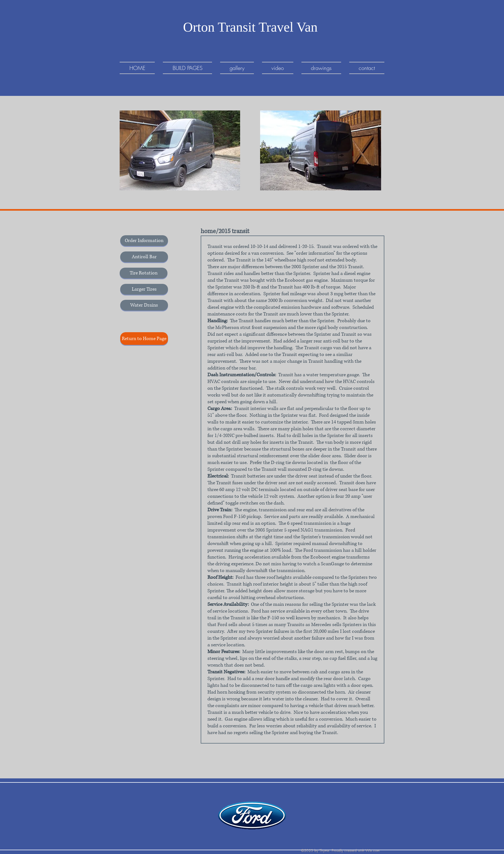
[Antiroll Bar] (144, 257)
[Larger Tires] (144, 289)
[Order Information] (144, 241)
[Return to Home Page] (144, 339)
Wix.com (373, 850)
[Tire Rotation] (144, 273)
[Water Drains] (144, 305)
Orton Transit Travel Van (252, 27)
